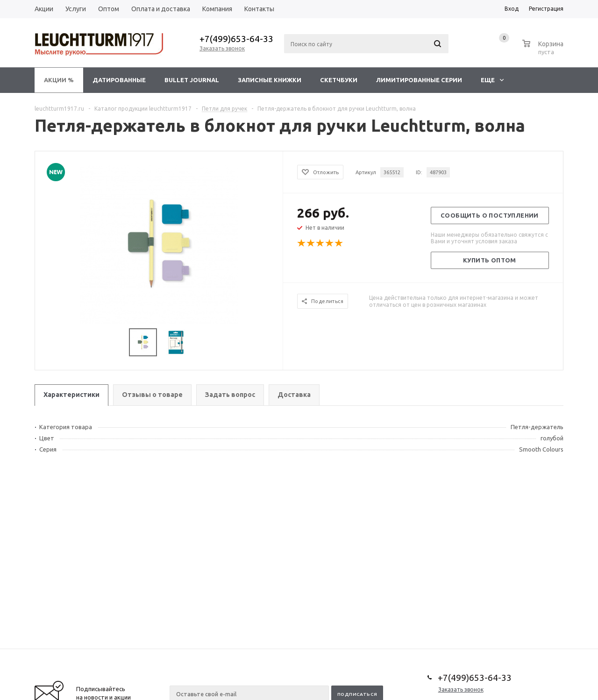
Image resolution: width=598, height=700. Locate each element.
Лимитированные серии (419, 80)
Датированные (119, 80)
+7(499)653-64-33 (236, 39)
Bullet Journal (192, 80)
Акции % (59, 80)
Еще (492, 80)
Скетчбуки (339, 80)
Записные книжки (270, 80)
